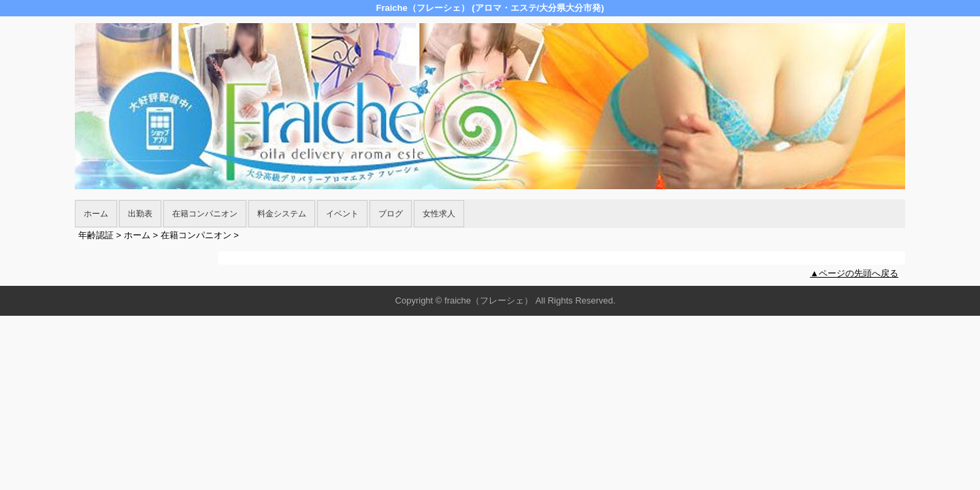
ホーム (96, 214)
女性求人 (439, 214)
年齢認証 (96, 235)
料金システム (282, 214)
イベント (342, 214)
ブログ (391, 214)
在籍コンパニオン (205, 214)
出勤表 (140, 214)
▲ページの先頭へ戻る (854, 273)
